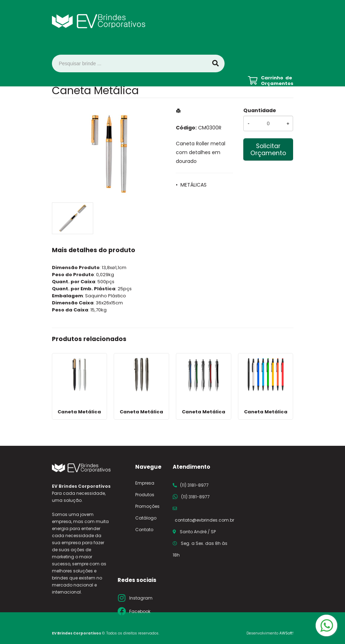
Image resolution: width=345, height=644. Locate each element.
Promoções (147, 506)
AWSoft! (286, 633)
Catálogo (146, 518)
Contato (144, 530)
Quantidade (260, 110)
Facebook (140, 611)
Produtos (145, 495)
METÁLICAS (194, 185)
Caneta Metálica (79, 412)
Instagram (141, 598)
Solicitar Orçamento (268, 150)
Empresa (145, 483)
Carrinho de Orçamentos (277, 81)
